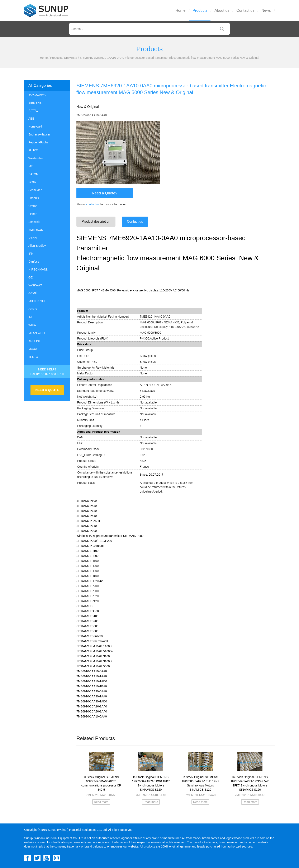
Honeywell (35, 126)
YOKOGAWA (37, 95)
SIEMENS (71, 58)
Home (180, 10)
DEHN (33, 238)
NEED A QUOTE (47, 390)
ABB (31, 119)
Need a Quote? (105, 193)
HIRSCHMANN (38, 269)
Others (33, 309)
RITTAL (33, 111)
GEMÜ (33, 293)
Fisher (32, 214)
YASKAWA (35, 285)
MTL (31, 166)
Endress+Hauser (39, 134)
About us (222, 10)
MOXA (33, 349)
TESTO (33, 357)
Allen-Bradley (37, 246)
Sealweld (34, 222)
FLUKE (33, 150)
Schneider (35, 190)
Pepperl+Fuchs (38, 142)
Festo (32, 182)
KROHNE (35, 341)
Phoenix (34, 198)
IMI (30, 317)
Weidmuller (36, 158)
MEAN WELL (37, 333)
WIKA (32, 325)
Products (200, 10)
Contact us (245, 10)
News (266, 10)
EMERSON (36, 230)
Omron (33, 206)
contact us (93, 204)
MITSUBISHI (37, 301)
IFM (31, 254)
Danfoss (34, 262)
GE (30, 277)
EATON (33, 174)
